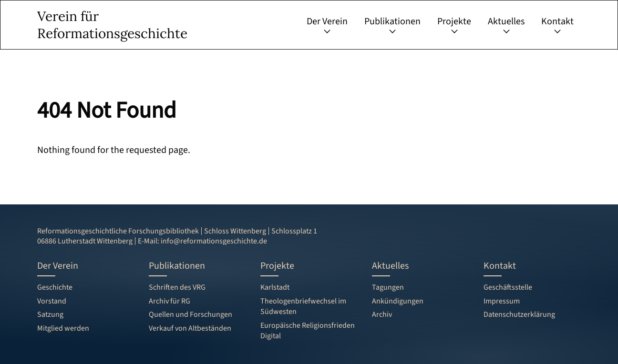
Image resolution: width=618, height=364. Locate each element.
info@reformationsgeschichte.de (214, 241)
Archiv (382, 314)
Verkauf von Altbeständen (190, 328)
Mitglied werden (63, 328)
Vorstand (52, 301)
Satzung (50, 314)
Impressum (502, 301)
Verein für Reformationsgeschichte (112, 25)
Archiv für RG (170, 301)
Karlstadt (275, 287)
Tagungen (388, 287)
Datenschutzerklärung (519, 314)
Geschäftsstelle (508, 287)
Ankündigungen (398, 301)
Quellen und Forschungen (191, 314)
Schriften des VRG (177, 287)
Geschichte (55, 287)
